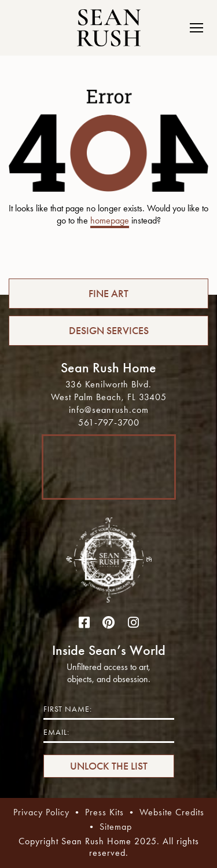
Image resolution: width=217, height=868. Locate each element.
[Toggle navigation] (194, 28)
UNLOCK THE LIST (109, 766)
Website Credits (172, 812)
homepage (110, 220)
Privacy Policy (41, 812)
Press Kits (104, 812)
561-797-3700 (109, 422)
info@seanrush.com (109, 410)
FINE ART (108, 294)
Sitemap (116, 827)
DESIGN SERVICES (109, 331)
